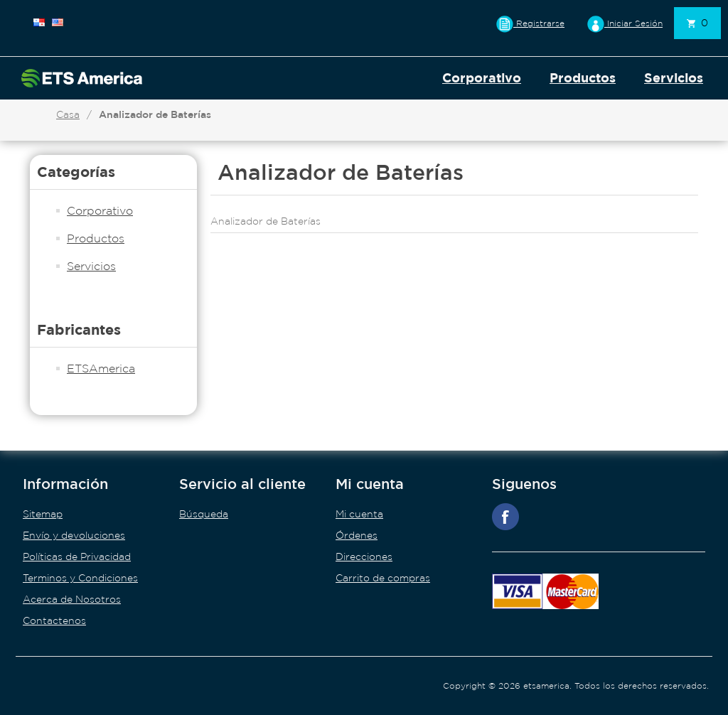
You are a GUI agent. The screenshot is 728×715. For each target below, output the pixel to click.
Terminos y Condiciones (80, 578)
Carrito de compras (383, 578)
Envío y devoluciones (74, 535)
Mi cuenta (359, 514)
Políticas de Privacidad (77, 557)
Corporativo (482, 78)
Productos (583, 78)
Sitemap (43, 514)
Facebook (505, 517)
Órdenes (357, 535)
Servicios (674, 78)
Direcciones (364, 557)
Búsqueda (204, 514)
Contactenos (54, 620)
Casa (68, 114)
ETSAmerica (101, 368)
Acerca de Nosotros (72, 599)
